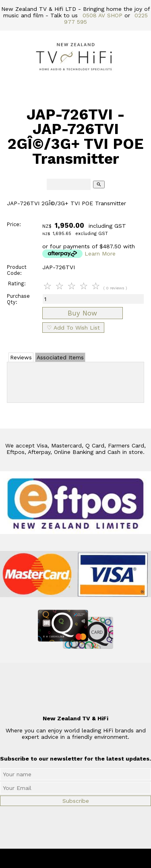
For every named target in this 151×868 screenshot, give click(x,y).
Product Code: (17, 270)
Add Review (75, 381)
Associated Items (60, 357)
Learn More (100, 254)
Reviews (21, 357)
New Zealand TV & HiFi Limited (97, 858)
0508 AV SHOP (102, 15)
